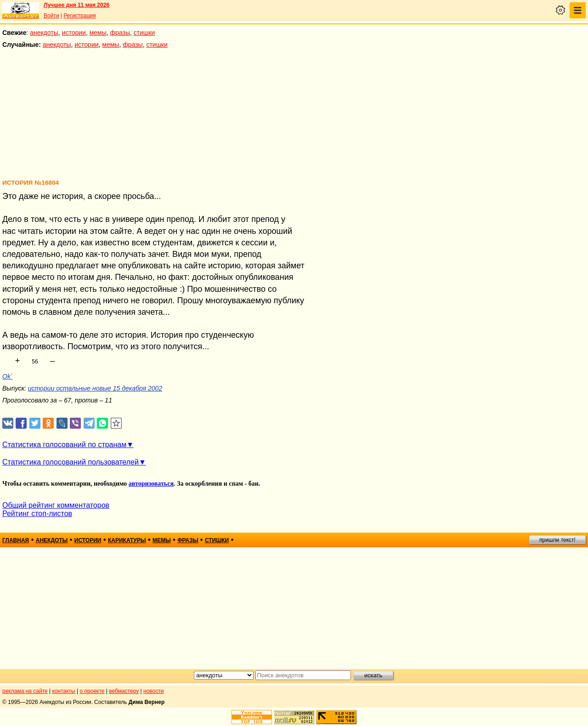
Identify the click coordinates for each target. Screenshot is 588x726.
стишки (144, 33)
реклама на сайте (25, 691)
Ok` (8, 376)
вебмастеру (124, 691)
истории (74, 33)
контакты (64, 691)
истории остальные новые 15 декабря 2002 (95, 388)
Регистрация (79, 16)
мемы (98, 33)
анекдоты (44, 33)
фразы (120, 33)
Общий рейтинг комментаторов (56, 505)
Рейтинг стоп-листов (37, 513)
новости (153, 691)
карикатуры (127, 540)
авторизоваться (151, 484)
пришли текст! (557, 540)
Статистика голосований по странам (64, 445)
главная (16, 540)
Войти (51, 16)
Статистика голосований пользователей (71, 462)
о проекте (92, 691)
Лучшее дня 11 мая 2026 (76, 5)
